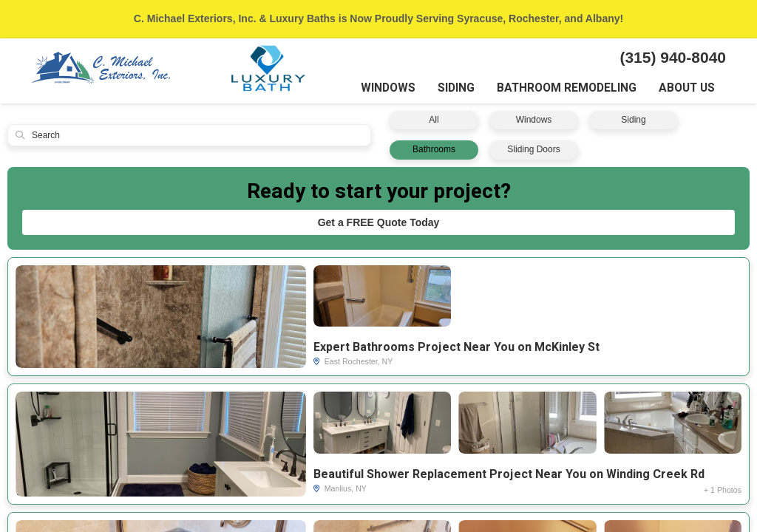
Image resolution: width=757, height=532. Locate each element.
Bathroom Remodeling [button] (577, 92)
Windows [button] (410, 92)
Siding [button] (474, 92)
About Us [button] (689, 92)
